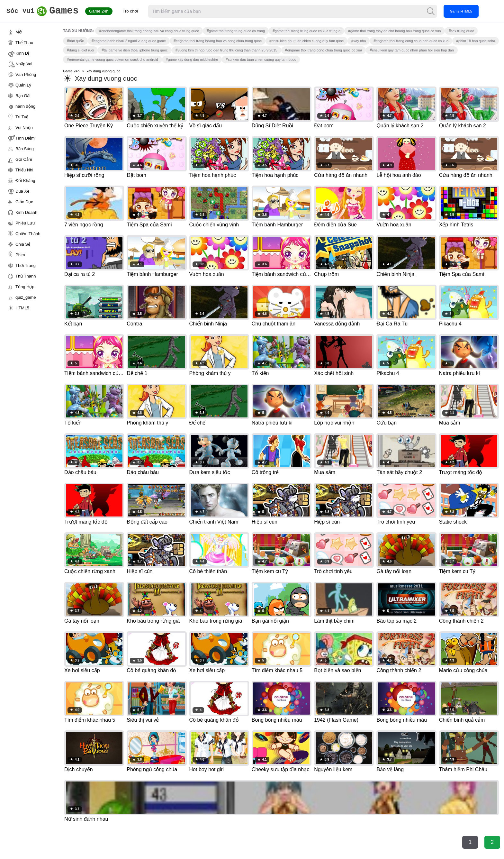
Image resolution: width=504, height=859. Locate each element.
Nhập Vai (24, 64)
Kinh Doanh (26, 212)
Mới (19, 32)
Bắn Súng (25, 149)
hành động (25, 106)
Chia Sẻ (23, 244)
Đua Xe (22, 191)
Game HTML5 (475, 11)
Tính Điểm (25, 138)
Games (50, 11)
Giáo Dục (24, 202)
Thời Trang (26, 265)
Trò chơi (144, 11)
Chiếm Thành (28, 234)
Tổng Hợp (25, 287)
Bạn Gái (23, 96)
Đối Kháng (25, 181)
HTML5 (22, 308)
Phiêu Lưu (25, 223)
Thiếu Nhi (24, 170)
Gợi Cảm (24, 159)
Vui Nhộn (24, 128)
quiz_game (26, 297)
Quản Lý (23, 85)
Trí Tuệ (22, 117)
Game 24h (113, 11)
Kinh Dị (22, 53)
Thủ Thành (26, 276)
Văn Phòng (26, 74)
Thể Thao (24, 43)
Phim (20, 255)
